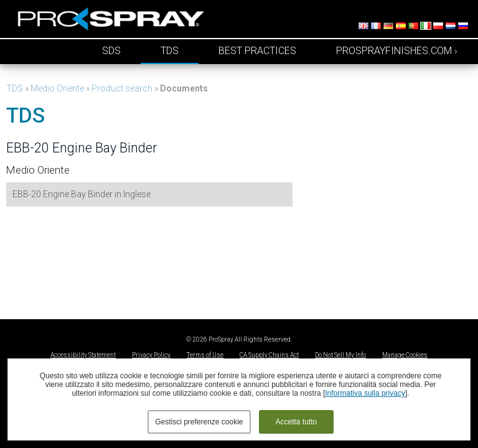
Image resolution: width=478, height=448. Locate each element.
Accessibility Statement (83, 355)
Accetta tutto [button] (297, 422)
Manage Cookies (405, 355)
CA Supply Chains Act (269, 355)
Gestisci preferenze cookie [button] (199, 422)
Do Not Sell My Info (340, 355)
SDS (111, 51)
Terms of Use (205, 355)
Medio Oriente (57, 88)
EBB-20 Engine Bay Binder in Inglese (82, 194)
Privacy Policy (151, 355)
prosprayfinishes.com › (397, 51)
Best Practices (257, 51)
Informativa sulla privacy (365, 393)
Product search (122, 88)
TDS (170, 51)
